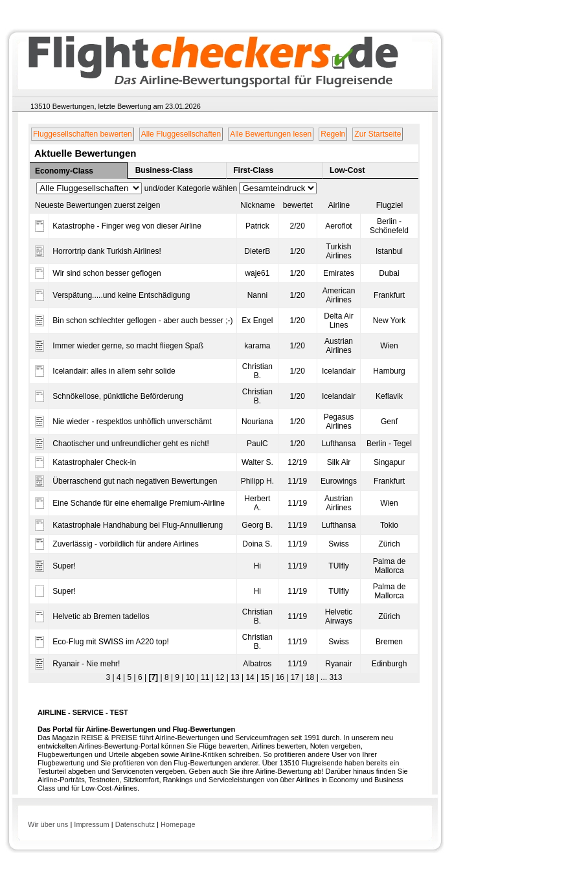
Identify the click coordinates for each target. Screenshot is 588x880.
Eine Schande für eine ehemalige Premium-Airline (138, 503)
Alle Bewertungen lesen (271, 134)
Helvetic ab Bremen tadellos (101, 616)
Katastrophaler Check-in (94, 462)
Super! (64, 566)
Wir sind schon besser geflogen (107, 273)
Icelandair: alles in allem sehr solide (114, 371)
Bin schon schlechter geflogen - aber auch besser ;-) (142, 321)
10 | (191, 677)
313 (334, 677)
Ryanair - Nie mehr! (86, 664)
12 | (221, 677)
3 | (110, 677)
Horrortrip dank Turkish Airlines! (107, 251)
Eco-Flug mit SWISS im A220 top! (110, 642)
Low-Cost (347, 170)
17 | (296, 677)
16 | (281, 677)
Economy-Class (64, 171)
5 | (130, 677)
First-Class (253, 170)
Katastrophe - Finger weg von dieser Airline (127, 226)
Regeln (333, 134)
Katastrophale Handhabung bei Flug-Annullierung (138, 525)
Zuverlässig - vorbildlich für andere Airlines (125, 544)
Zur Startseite (378, 134)
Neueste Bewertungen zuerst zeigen (97, 205)
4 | (120, 677)
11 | (206, 677)
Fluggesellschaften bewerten (83, 134)
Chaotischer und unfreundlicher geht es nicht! (130, 444)
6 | (141, 677)
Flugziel (390, 205)
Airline (339, 205)
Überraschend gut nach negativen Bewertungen (135, 481)
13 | (236, 677)
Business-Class (164, 170)
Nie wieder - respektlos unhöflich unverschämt (132, 422)
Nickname (257, 205)
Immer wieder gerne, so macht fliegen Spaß (128, 346)
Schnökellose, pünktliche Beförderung (118, 396)
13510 (40, 106)
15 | (266, 677)
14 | (251, 677)
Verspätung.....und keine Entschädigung (121, 295)
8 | (168, 677)
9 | (178, 677)
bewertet (298, 205)
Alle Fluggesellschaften (181, 134)
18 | (311, 677)
